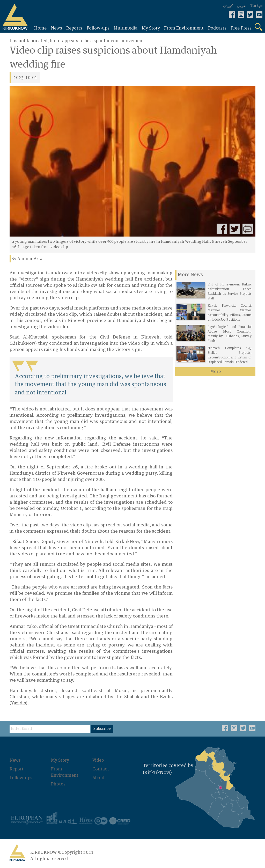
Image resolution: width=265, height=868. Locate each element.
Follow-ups (21, 778)
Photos (58, 784)
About (99, 778)
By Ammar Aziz (27, 259)
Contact (101, 769)
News (15, 760)
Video (98, 760)
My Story (60, 760)
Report (17, 769)
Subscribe (102, 729)
